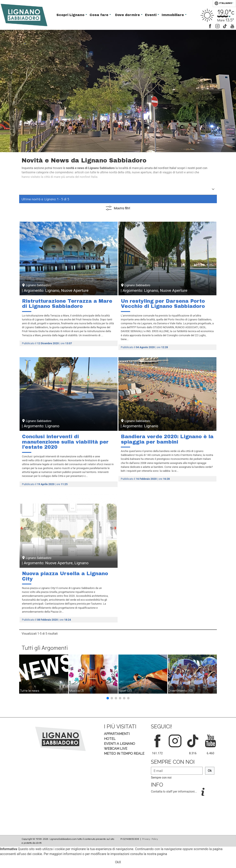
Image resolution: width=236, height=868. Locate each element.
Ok (210, 771)
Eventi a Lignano (120, 744)
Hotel (110, 739)
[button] (108, 698)
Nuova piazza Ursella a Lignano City (65, 576)
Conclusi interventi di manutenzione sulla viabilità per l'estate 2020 (65, 442)
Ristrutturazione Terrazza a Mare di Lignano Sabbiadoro (67, 304)
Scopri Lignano (71, 15)
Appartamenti (117, 734)
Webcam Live (116, 749)
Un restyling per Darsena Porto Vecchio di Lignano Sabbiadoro (163, 304)
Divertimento (181, 690)
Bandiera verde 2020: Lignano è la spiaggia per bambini (167, 439)
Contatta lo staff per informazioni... (174, 792)
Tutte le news (30, 690)
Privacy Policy (150, 839)
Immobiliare (173, 15)
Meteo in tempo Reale (124, 754)
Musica (77, 690)
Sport (125, 690)
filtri (118, 208)
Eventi (151, 15)
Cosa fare (99, 15)
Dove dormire (128, 15)
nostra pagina (157, 854)
